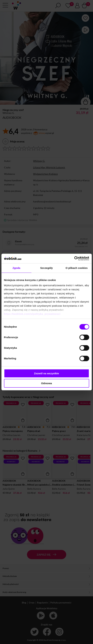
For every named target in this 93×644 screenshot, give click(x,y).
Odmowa (46, 383)
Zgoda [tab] (16, 268)
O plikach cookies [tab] (77, 268)
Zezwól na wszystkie (47, 373)
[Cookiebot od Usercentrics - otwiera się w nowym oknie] (74, 258)
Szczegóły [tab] (46, 268)
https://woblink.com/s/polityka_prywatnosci (32, 314)
